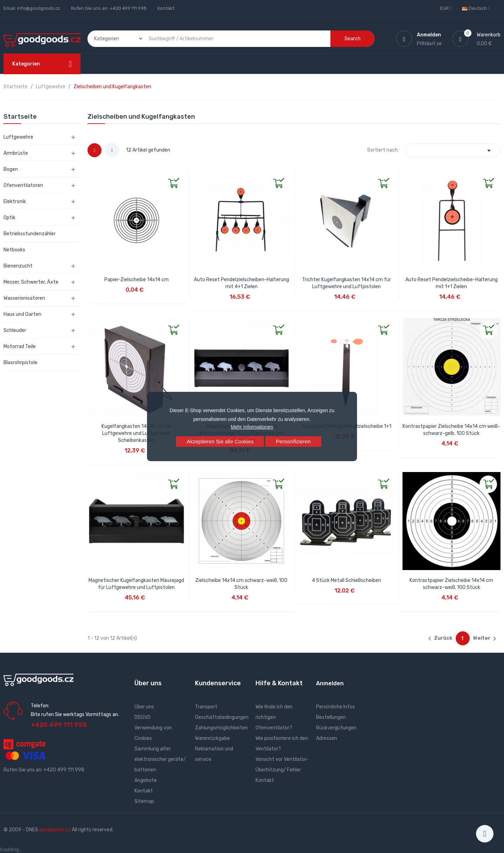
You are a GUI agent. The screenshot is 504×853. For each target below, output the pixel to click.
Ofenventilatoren (23, 185)
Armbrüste (16, 153)
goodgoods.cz (55, 830)
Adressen (327, 738)
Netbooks (14, 250)
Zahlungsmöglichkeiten (221, 728)
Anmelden (330, 683)
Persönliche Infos (335, 707)
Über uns (144, 707)
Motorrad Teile (20, 346)
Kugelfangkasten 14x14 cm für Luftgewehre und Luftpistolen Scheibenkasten (136, 433)
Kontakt (166, 8)
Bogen (11, 169)
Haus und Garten (22, 314)
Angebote (146, 780)
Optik (9, 218)
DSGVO (142, 717)
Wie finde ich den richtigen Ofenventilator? (274, 717)
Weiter (486, 639)
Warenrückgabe (212, 738)
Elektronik (15, 202)
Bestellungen (331, 717)
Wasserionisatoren (24, 298)
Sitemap (144, 801)
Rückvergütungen (336, 728)
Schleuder (15, 330)
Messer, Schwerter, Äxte (31, 282)
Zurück (439, 639)
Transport (206, 707)
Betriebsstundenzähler (30, 234)
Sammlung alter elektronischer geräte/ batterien (160, 759)
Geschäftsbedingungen (222, 717)
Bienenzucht (18, 266)
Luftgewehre (18, 137)
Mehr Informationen (252, 427)
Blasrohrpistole (20, 363)
